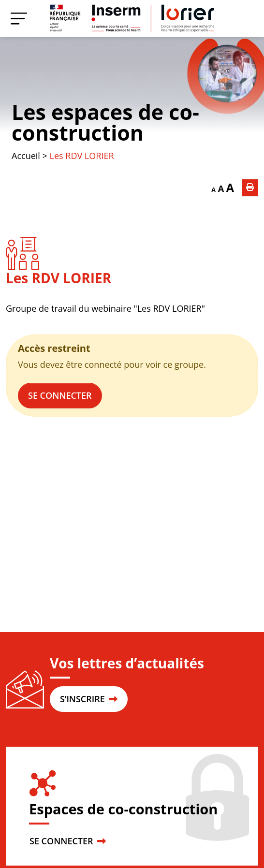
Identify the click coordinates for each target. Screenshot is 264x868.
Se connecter (60, 395)
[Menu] (19, 18)
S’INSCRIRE (89, 699)
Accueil (26, 156)
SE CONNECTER (68, 841)
